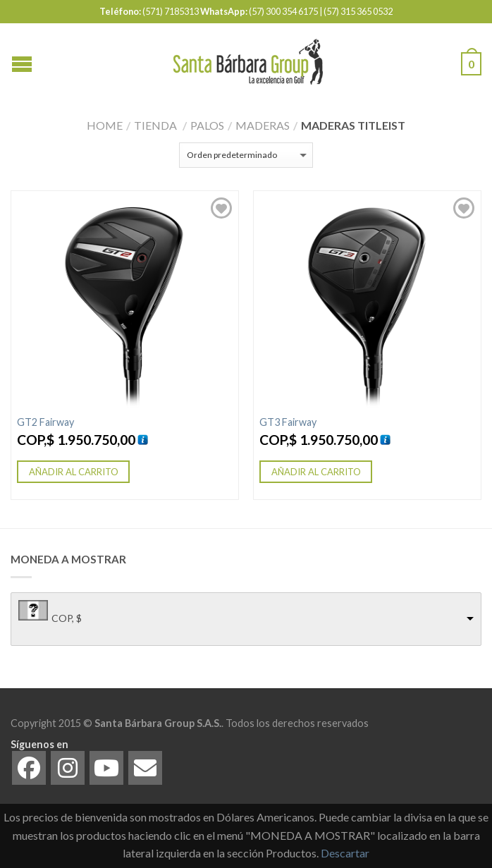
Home (105, 125)
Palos (207, 125)
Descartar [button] (345, 853)
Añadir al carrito (74, 472)
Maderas (263, 125)
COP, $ (67, 618)
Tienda (155, 125)
